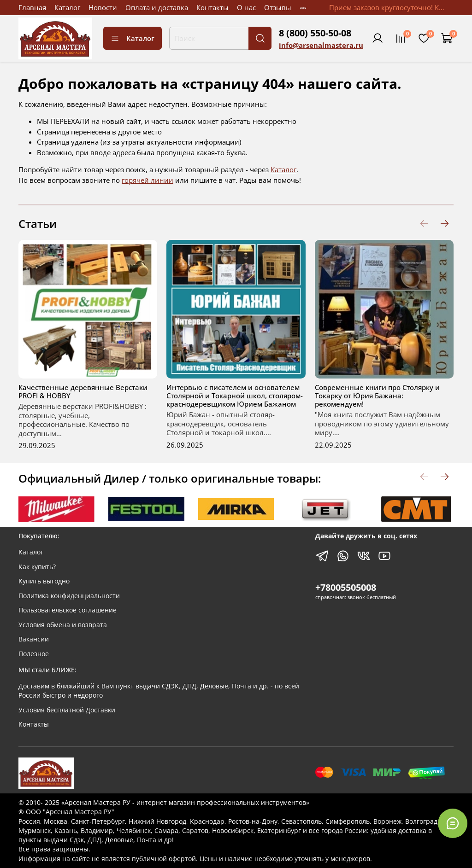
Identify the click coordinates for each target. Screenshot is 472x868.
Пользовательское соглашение (68, 610)
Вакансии (34, 639)
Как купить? (37, 567)
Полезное (34, 654)
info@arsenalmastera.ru (321, 45)
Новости (103, 7)
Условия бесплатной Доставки (67, 710)
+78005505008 (346, 587)
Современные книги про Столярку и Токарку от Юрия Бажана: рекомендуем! (377, 396)
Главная (32, 7)
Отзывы (278, 7)
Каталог (67, 7)
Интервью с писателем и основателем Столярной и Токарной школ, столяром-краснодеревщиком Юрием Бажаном (235, 396)
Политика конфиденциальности (69, 596)
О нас (246, 7)
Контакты (212, 7)
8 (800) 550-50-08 (315, 33)
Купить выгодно (44, 581)
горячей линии (147, 180)
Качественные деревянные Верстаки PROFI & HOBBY (83, 391)
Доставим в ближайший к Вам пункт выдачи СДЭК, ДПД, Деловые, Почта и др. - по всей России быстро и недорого (159, 691)
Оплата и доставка (157, 7)
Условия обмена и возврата (63, 625)
